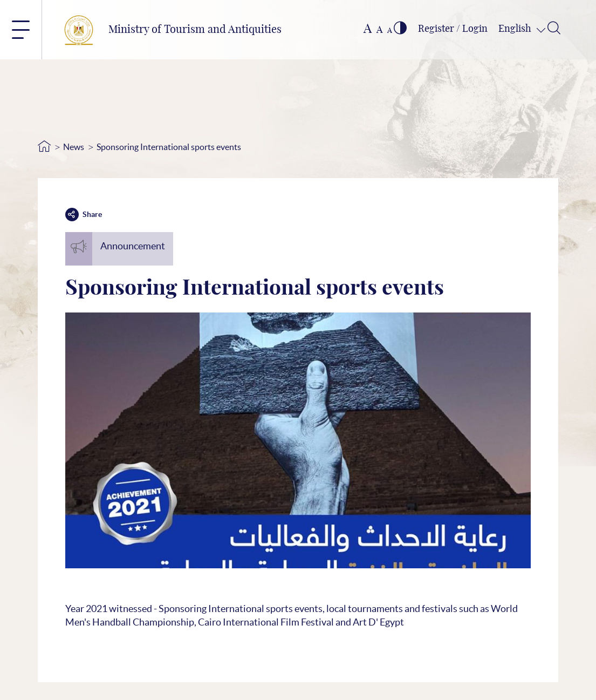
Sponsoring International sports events (169, 147)
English (516, 29)
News (74, 147)
